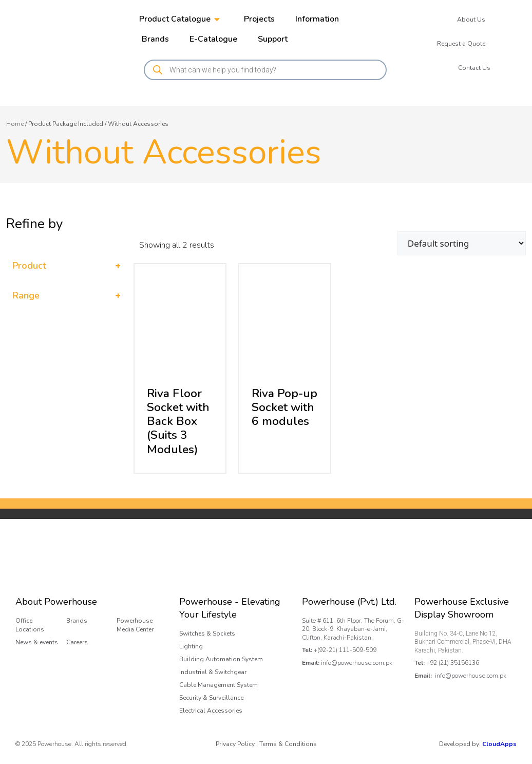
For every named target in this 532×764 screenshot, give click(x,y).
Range (66, 296)
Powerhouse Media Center (135, 625)
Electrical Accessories (211, 711)
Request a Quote (461, 44)
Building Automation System (221, 659)
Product (66, 266)
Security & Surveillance (211, 698)
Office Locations (30, 625)
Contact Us (474, 68)
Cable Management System (218, 685)
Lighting (191, 646)
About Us (471, 20)
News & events (37, 642)
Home (15, 124)
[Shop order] (462, 243)
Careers (77, 642)
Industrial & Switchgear (213, 672)
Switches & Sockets (207, 633)
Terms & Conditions (288, 744)
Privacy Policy (235, 744)
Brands (77, 621)
